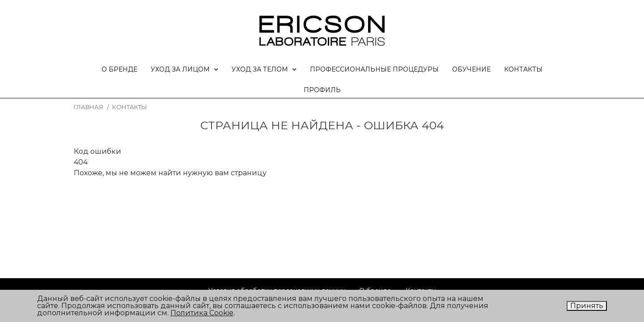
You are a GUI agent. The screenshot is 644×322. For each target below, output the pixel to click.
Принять (587, 306)
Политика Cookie (202, 313)
